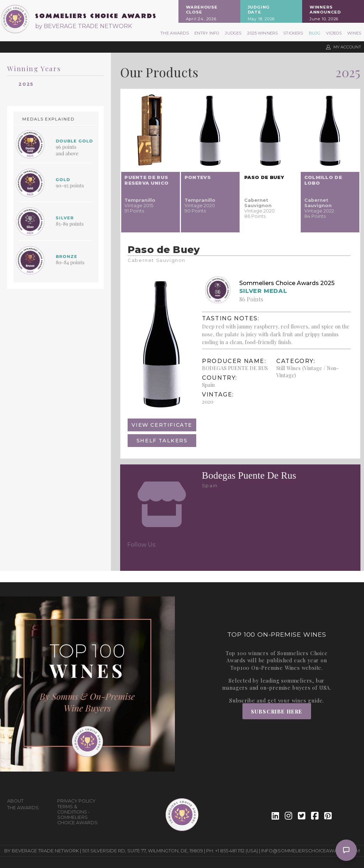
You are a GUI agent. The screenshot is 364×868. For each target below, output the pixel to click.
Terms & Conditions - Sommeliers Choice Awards (77, 815)
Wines (354, 33)
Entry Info (207, 33)
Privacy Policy (76, 801)
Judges (233, 33)
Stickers (293, 33)
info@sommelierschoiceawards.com (311, 851)
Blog (315, 33)
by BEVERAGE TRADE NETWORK (84, 26)
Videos (334, 33)
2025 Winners (262, 33)
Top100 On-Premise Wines (265, 668)
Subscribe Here (277, 711)
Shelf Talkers (162, 441)
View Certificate (162, 425)
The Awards (175, 33)
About (15, 801)
